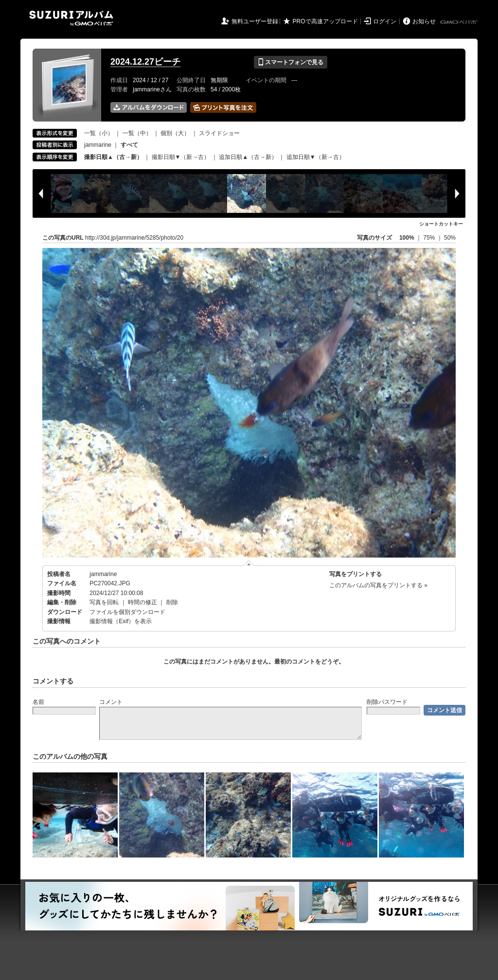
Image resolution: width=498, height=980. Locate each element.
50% (450, 238)
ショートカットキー (441, 224)
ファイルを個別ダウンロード (127, 612)
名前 (38, 702)
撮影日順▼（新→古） (181, 157)
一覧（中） (137, 133)
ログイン (385, 21)
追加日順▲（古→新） (248, 157)
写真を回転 (104, 602)
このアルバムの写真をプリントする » (378, 585)
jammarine (98, 145)
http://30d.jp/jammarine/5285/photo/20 (134, 238)
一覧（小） (99, 133)
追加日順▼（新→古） (316, 157)
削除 (172, 602)
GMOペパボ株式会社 (460, 22)
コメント (111, 702)
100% (407, 238)
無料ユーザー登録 (255, 21)
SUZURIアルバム (71, 18)
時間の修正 (142, 602)
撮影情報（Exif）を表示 (121, 621)
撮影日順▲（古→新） (113, 157)
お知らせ (424, 21)
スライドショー (219, 133)
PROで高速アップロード (325, 21)
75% (430, 238)
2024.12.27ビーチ (145, 62)
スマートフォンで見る (291, 62)
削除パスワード (387, 702)
